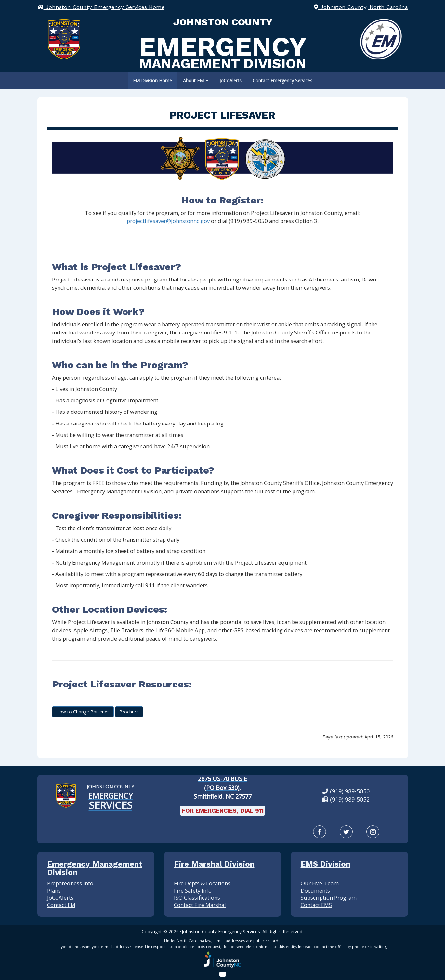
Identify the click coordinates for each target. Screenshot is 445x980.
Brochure (129, 712)
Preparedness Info (70, 883)
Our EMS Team (320, 883)
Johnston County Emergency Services (221, 931)
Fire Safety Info (193, 890)
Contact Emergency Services (282, 80)
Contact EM (61, 905)
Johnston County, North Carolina (361, 7)
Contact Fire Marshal (200, 905)
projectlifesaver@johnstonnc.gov (168, 221)
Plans (54, 890)
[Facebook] (320, 832)
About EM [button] (196, 80)
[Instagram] (373, 832)
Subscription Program (329, 898)
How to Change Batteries (83, 712)
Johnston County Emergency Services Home (101, 7)
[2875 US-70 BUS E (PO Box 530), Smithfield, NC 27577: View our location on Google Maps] (222, 788)
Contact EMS (316, 905)
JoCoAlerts (230, 80)
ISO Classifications (197, 898)
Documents (315, 890)
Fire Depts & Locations (202, 883)
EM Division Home (152, 80)
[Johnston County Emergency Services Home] (110, 796)
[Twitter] (346, 832)
